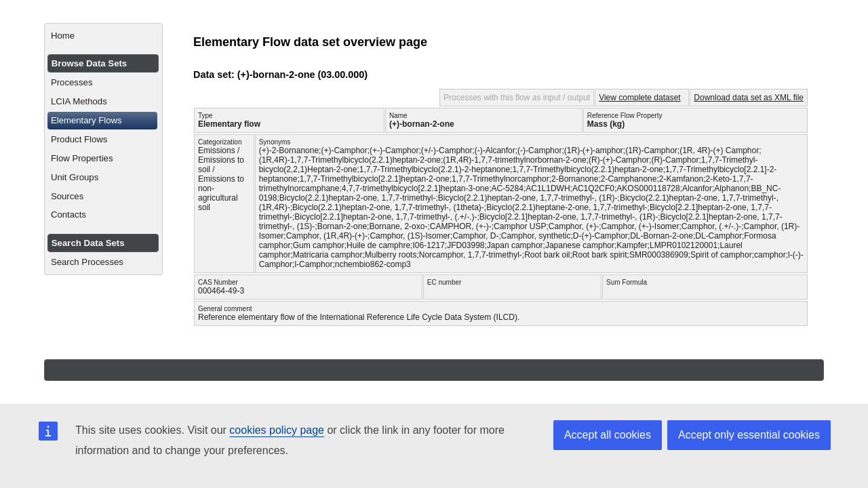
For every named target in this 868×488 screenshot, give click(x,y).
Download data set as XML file (749, 98)
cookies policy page (277, 430)
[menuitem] (103, 36)
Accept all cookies (608, 435)
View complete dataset (640, 98)
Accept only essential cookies (749, 435)
